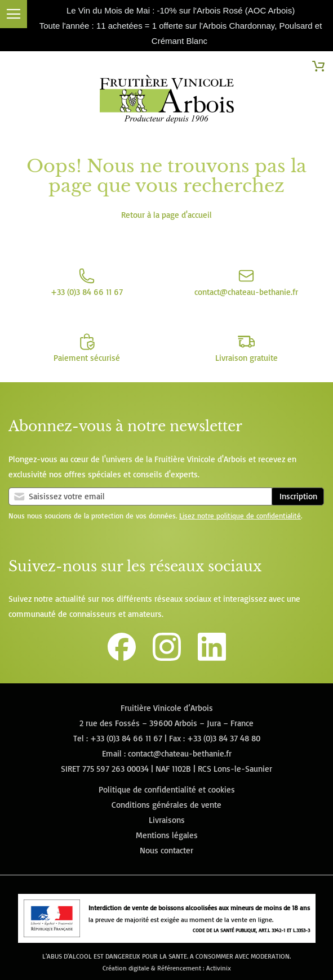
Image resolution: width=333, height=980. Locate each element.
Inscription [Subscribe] (298, 496)
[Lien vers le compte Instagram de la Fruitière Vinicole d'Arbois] (167, 658)
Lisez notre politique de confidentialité (240, 516)
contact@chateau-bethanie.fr (180, 753)
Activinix (219, 968)
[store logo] (166, 101)
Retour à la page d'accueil (166, 215)
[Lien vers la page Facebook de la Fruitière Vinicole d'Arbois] (122, 658)
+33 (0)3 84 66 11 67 (126, 738)
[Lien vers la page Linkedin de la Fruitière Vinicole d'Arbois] (212, 658)
